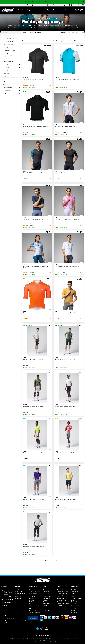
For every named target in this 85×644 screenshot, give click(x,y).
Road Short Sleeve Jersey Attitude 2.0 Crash (65, 360)
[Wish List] (78, 10)
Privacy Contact (61, 598)
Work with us (18, 598)
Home (30, 18)
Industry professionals (35, 605)
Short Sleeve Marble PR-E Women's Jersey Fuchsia (67, 220)
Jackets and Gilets (7, 82)
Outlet (73, 600)
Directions (6, 594)
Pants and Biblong (7, 88)
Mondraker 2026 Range (77, 598)
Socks (4, 93)
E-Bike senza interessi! (76, 592)
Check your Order (33, 590)
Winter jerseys (7, 47)
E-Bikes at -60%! (63, 10)
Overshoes (6, 85)
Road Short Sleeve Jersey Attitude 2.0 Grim (34, 500)
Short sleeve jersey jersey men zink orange (34, 313)
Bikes (23, 10)
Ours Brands (18, 597)
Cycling (34, 18)
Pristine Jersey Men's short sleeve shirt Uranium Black (36, 126)
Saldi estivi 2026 (75, 605)
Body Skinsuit (6, 70)
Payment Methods (48, 595)
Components (30, 10)
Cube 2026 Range (75, 590)
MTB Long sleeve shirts (9, 50)
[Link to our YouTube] (41, 636)
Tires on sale (74, 607)
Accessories (39, 10)
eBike (18, 10)
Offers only (77, 32)
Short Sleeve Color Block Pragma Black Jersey (66, 173)
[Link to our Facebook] (39, 636)
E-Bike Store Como (20, 592)
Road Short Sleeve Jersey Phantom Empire (34, 546)
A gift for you (32, 611)
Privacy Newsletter (62, 600)
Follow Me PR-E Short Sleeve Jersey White (65, 126)
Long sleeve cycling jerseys (10, 56)
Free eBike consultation (35, 612)
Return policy (46, 607)
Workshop (54, 10)
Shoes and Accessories (8, 91)
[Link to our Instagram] (37, 636)
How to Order (46, 593)
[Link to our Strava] (44, 636)
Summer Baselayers (8, 42)
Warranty (32, 607)
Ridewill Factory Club (20, 593)
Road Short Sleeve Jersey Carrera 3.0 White (65, 406)
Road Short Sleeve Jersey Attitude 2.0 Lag (33, 360)
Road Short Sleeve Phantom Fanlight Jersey (65, 500)
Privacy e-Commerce (62, 593)
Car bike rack (74, 612)
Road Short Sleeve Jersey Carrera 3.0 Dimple (65, 453)
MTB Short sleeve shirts (10, 39)
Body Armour (6, 67)
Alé (56, 125)
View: (71, 41)
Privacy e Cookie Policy (63, 592)
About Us (18, 590)
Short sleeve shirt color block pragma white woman (67, 266)
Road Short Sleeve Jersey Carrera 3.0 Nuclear (34, 453)
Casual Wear (6, 73)
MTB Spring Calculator (35, 609)
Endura (26, 78)
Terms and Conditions (48, 602)
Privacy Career (61, 602)
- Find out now (56, 2)
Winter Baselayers (8, 44)
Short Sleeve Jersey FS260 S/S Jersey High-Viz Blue (67, 80)
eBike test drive (33, 593)
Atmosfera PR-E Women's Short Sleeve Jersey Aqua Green (36, 267)
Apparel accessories (8, 62)
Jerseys (44, 18)
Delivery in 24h (65, 32)
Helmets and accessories (9, 79)
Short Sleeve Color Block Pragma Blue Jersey (34, 220)
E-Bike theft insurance (35, 592)
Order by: (53, 41)
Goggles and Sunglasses (9, 76)
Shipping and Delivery (48, 597)
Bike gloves (6, 65)
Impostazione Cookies (62, 607)
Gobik (25, 358)
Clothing (47, 10)
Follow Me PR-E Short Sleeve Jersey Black (33, 173)
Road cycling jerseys (52, 18)
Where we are (19, 595)
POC (25, 125)
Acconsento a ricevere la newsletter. (20, 622)
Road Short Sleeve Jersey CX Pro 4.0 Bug (33, 406)
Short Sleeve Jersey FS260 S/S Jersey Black (34, 80)
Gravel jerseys (7, 59)
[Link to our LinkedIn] (48, 636)
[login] (83, 10)
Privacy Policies (61, 590)
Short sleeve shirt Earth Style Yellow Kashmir (66, 313)
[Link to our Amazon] (46, 636)
